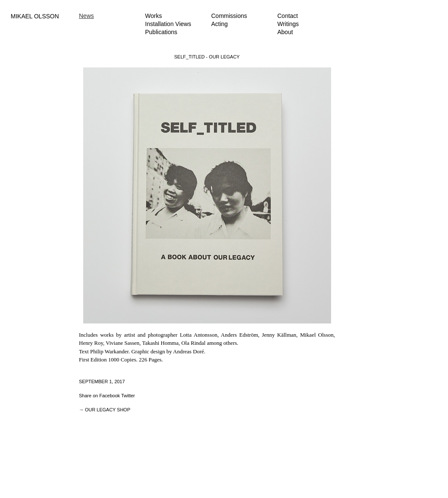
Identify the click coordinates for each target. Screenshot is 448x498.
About (285, 32)
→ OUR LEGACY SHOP (105, 410)
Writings (288, 24)
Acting (220, 24)
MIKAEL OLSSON (35, 16)
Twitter (128, 396)
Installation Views (168, 24)
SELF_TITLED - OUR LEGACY (207, 57)
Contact (288, 16)
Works (153, 16)
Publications (161, 32)
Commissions (229, 16)
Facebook (110, 396)
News (86, 16)
